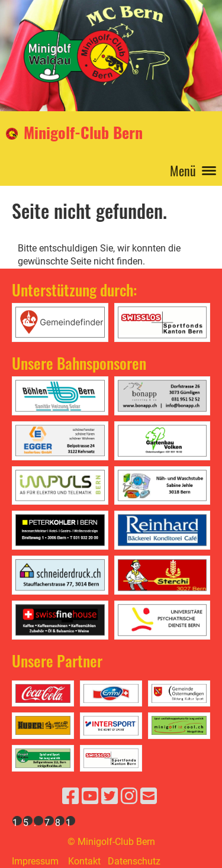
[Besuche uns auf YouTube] (90, 796)
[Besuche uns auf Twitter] (110, 796)
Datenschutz (134, 861)
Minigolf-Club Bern (83, 133)
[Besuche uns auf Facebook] (70, 796)
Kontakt (84, 861)
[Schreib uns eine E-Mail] (149, 796)
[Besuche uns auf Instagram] (129, 796)
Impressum (35, 861)
